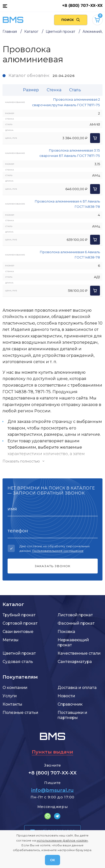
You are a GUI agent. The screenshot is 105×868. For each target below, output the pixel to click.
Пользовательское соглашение (58, 551)
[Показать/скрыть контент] (52, 461)
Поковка (66, 632)
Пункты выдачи (52, 752)
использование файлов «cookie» (62, 840)
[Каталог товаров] (5, 6)
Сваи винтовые (18, 632)
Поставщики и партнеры (72, 715)
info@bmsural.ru (52, 790)
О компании (15, 688)
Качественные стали (79, 653)
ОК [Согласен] (52, 860)
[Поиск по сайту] (71, 20)
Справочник (70, 704)
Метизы (10, 640)
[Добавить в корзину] (95, 138)
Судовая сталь (18, 662)
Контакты (12, 704)
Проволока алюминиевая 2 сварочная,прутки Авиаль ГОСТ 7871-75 (66, 102)
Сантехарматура (75, 662)
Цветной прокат (19, 653)
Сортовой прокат (20, 623)
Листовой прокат (75, 615)
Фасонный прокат (76, 623)
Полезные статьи (20, 713)
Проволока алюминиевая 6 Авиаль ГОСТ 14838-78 (70, 255)
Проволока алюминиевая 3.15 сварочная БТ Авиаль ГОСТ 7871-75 (70, 153)
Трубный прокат (19, 615)
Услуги (10, 696)
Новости (66, 696)
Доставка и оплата (77, 688)
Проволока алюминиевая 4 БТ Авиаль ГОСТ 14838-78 (67, 204)
